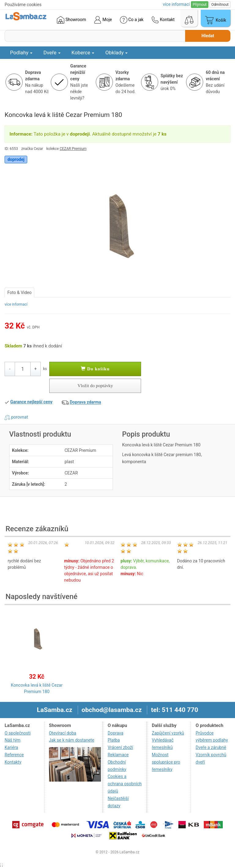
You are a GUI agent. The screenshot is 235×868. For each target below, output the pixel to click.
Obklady (116, 53)
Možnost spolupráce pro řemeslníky (166, 762)
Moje (103, 20)
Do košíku (95, 369)
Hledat (208, 36)
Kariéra (11, 747)
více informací (16, 304)
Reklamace (118, 755)
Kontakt (163, 20)
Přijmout (200, 5)
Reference (14, 755)
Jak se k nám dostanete (72, 740)
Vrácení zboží (120, 747)
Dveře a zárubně (211, 747)
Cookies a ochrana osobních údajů (125, 784)
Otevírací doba (63, 733)
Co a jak (132, 20)
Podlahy (21, 53)
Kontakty (13, 762)
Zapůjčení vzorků (168, 733)
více (176, 4)
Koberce (83, 53)
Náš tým (13, 740)
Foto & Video (19, 292)
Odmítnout (220, 5)
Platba (114, 740)
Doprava (116, 733)
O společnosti (18, 733)
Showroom (71, 20)
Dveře (52, 53)
